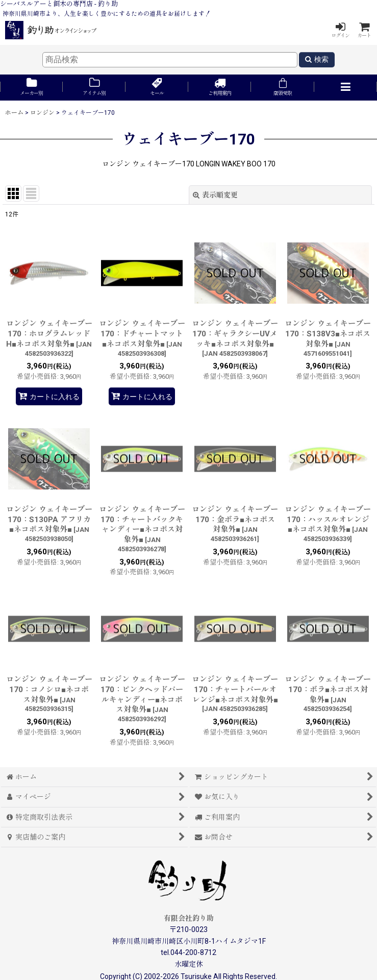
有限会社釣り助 (189, 918)
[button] (346, 88)
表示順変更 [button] (215, 195)
